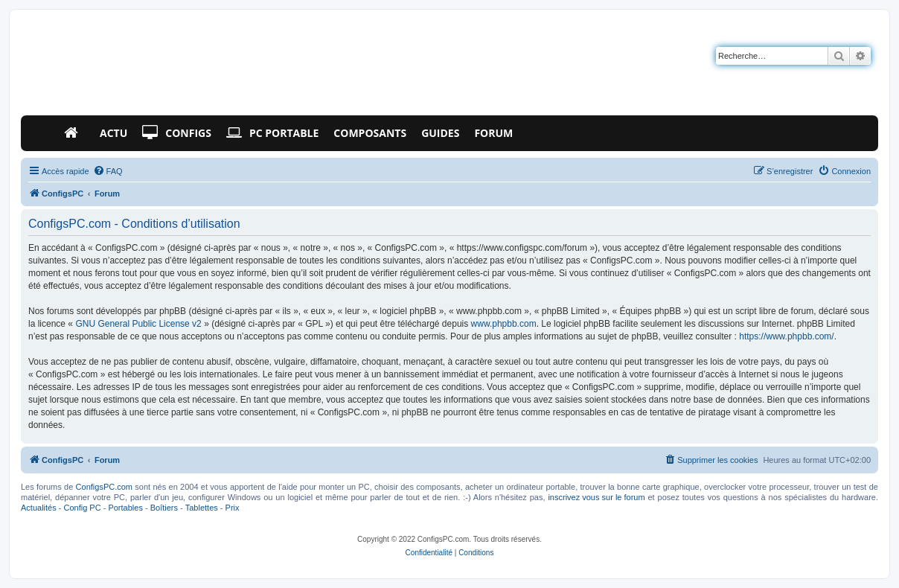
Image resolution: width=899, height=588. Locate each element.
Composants (370, 133)
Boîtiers (164, 508)
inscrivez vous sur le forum (596, 497)
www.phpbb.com (504, 324)
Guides (440, 133)
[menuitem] (108, 171)
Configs (177, 133)
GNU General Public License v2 (138, 324)
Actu (113, 133)
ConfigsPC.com (104, 487)
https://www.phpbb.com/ (786, 336)
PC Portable (272, 133)
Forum (493, 133)
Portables (125, 508)
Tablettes (202, 508)
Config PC (82, 508)
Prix (233, 508)
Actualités (39, 508)
